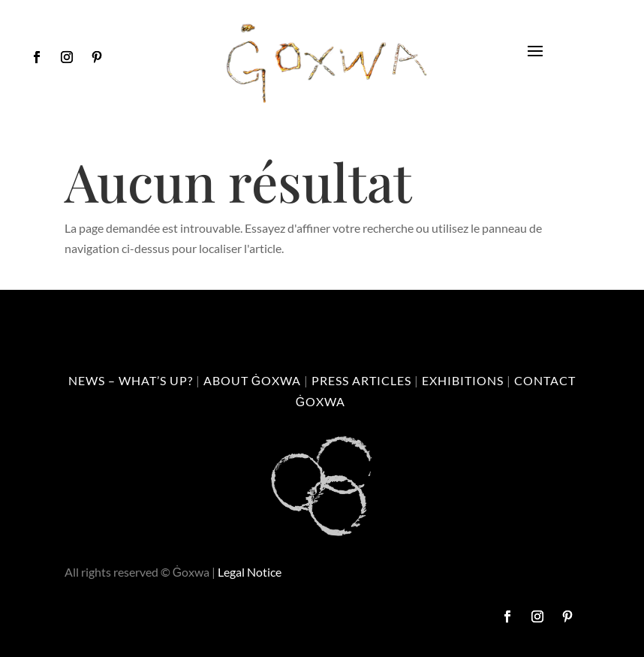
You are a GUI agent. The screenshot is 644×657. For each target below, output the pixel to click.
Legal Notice (250, 572)
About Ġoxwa (252, 380)
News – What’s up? (131, 380)
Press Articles (361, 380)
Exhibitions (463, 380)
